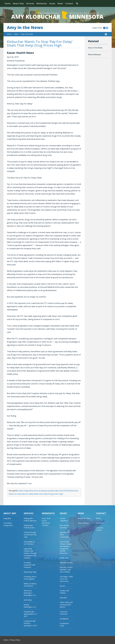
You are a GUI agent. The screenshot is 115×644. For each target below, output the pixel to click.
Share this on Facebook (104, 28)
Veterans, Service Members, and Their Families (66, 570)
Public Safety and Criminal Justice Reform (66, 605)
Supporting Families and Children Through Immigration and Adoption (30, 553)
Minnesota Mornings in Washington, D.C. (30, 593)
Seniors (63, 586)
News (60, 3)
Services (30, 3)
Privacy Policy (15, 640)
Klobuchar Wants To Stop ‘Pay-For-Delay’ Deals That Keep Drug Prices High (40, 43)
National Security (66, 563)
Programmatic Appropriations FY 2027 (30, 614)
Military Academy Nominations (30, 585)
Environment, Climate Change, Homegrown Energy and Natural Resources (66, 547)
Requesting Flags (30, 572)
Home (8, 3)
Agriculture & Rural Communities (65, 535)
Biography (7, 518)
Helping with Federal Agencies (30, 519)
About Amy (18, 3)
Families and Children (64, 592)
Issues (52, 3)
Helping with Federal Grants (29, 526)
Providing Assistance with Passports (29, 565)
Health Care (64, 558)
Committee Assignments (8, 524)
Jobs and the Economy (64, 526)
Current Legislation (64, 519)
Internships (28, 600)
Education (63, 598)
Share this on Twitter (107, 28)
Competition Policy (64, 625)
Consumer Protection (64, 613)
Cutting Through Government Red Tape (30, 535)
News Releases (95, 54)
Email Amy (100, 523)
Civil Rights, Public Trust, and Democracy (66, 579)
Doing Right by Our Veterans (29, 543)
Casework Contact (100, 529)
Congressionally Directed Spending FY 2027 (30, 623)
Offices (99, 518)
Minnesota (42, 3)
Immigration (64, 619)
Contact (69, 3)
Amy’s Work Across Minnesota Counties (46, 522)
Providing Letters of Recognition (30, 578)
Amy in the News (25, 27)
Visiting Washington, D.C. (30, 606)
